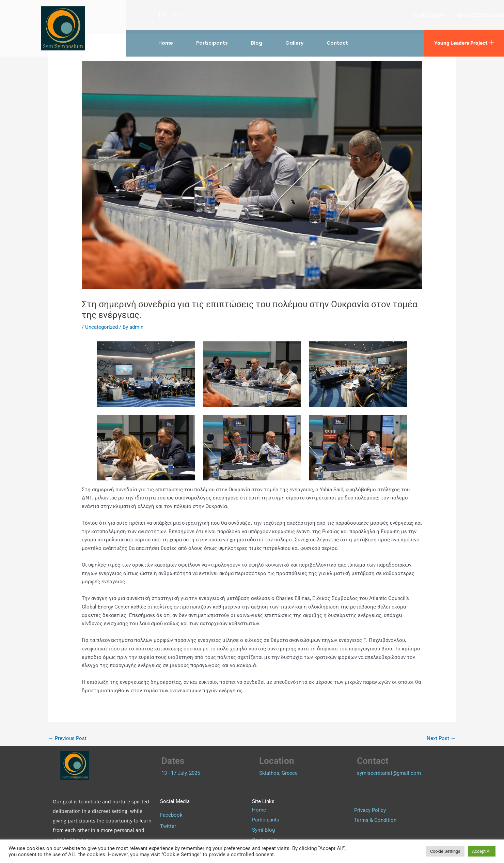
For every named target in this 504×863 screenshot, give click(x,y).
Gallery (294, 43)
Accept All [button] (482, 851)
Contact (337, 43)
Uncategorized (101, 327)
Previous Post (67, 738)
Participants (212, 43)
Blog (257, 43)
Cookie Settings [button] (445, 851)
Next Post (441, 738)
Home (166, 43)
